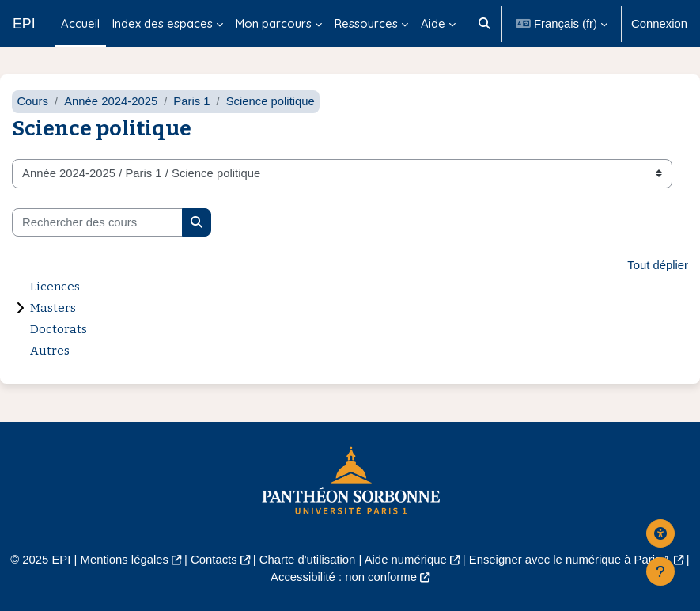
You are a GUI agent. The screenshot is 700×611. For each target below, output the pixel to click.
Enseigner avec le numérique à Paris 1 (570, 560)
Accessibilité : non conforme (344, 577)
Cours (32, 101)
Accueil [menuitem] (80, 23)
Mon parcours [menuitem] (274, 23)
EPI (24, 24)
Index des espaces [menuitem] (163, 23)
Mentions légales (125, 560)
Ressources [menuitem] (366, 23)
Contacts (214, 560)
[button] (484, 24)
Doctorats (59, 329)
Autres (50, 351)
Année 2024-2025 (111, 101)
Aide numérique (406, 560)
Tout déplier (658, 265)
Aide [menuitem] (433, 23)
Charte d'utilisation (308, 560)
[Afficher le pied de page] (660, 571)
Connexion (659, 24)
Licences (55, 287)
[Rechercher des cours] (97, 222)
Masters (53, 308)
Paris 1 (191, 101)
